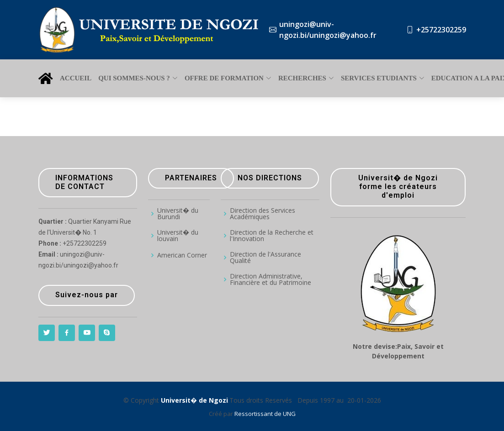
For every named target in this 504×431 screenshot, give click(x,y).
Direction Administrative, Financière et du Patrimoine (271, 279)
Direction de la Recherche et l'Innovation (272, 236)
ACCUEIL (76, 78)
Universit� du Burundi (178, 214)
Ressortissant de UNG (265, 414)
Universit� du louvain (178, 236)
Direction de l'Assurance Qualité (265, 258)
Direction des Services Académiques (263, 214)
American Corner (182, 255)
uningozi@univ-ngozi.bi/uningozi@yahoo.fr (328, 30)
